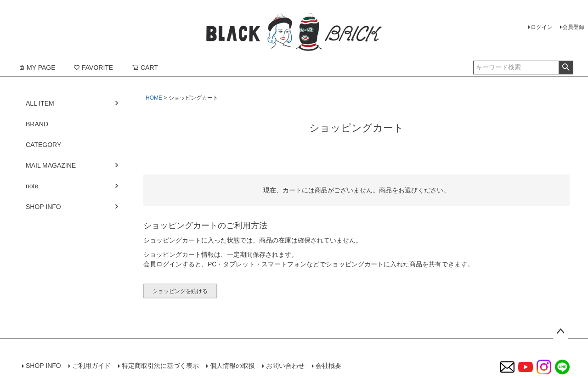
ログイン (542, 27)
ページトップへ (560, 332)
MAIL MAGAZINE (51, 165)
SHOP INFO (43, 207)
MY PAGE (37, 68)
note (32, 186)
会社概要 (328, 366)
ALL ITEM (40, 103)
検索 (566, 68)
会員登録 (573, 27)
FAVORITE (93, 68)
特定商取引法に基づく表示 (160, 366)
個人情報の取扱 (232, 366)
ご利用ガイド (91, 366)
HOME (154, 98)
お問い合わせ (285, 366)
